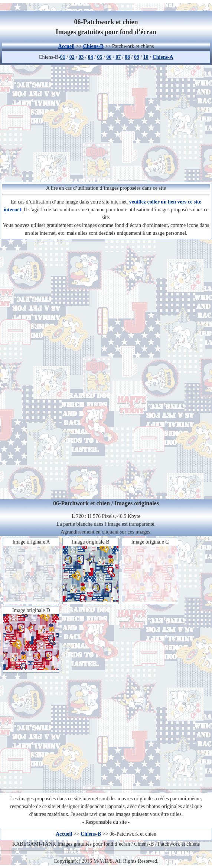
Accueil (66, 46)
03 (81, 57)
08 (127, 57)
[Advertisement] (106, 122)
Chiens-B (93, 46)
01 (63, 57)
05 (100, 57)
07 (118, 57)
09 (137, 57)
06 (109, 57)
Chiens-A (163, 57)
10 (146, 57)
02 (72, 57)
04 (90, 57)
